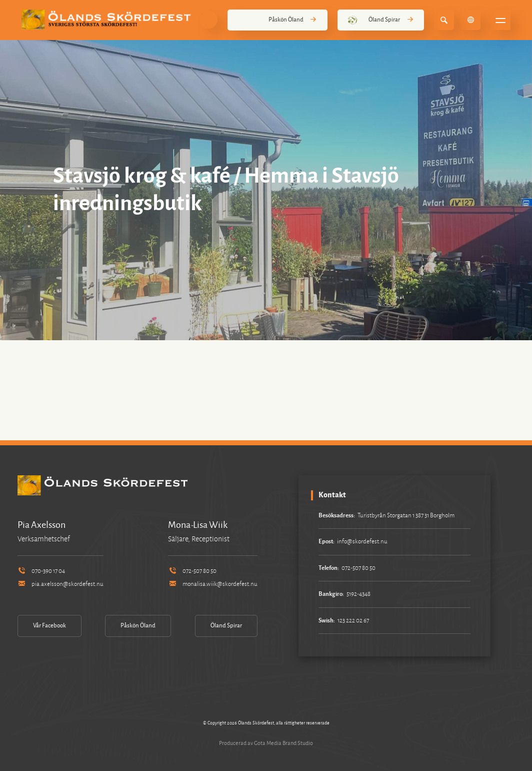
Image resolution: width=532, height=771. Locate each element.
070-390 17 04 (41, 571)
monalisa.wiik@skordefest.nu (212, 584)
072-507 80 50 (192, 571)
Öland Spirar (381, 20)
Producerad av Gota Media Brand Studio (266, 743)
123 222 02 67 (353, 621)
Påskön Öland (277, 20)
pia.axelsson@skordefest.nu (60, 584)
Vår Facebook (49, 626)
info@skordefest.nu (362, 542)
